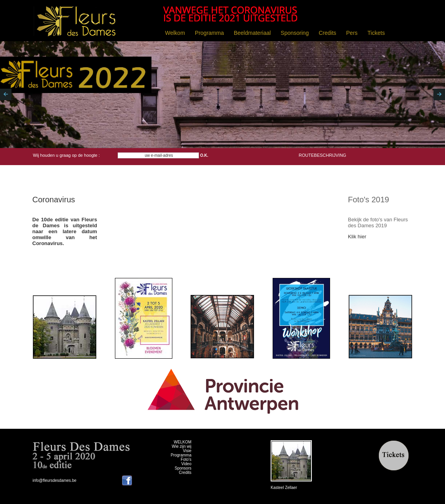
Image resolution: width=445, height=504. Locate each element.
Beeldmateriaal (252, 33)
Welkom (175, 33)
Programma (209, 33)
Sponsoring (295, 33)
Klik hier (357, 237)
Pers (352, 33)
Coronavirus (54, 200)
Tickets (376, 33)
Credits (327, 33)
